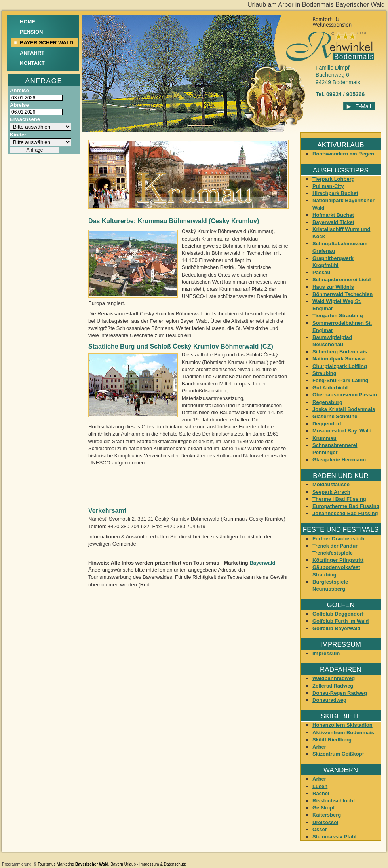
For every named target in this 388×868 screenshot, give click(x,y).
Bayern (117, 864)
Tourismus (47, 864)
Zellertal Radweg (333, 686)
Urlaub (130, 864)
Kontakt (32, 63)
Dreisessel (325, 822)
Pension (31, 32)
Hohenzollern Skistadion (342, 725)
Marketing (65, 864)
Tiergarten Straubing (338, 316)
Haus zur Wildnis (333, 287)
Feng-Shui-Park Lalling (340, 380)
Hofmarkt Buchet (333, 215)
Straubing (324, 373)
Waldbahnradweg (334, 678)
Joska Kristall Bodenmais (344, 409)
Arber (319, 747)
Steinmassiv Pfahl (334, 837)
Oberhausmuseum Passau (345, 395)
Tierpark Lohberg (334, 179)
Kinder (18, 135)
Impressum (326, 653)
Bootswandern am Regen (343, 154)
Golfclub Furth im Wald (341, 621)
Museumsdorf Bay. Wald (342, 431)
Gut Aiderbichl (330, 388)
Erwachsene (25, 119)
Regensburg (327, 402)
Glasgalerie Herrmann (339, 460)
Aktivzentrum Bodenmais (343, 732)
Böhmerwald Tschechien (342, 294)
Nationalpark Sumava (339, 359)
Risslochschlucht (334, 801)
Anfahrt (32, 53)
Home (28, 22)
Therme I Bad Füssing (339, 499)
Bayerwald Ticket (333, 222)
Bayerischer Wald (92, 864)
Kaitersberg (327, 815)
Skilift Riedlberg (332, 740)
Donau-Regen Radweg (340, 693)
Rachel (321, 793)
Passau (321, 272)
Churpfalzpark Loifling (340, 366)
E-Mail (363, 106)
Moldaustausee (331, 484)
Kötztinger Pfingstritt (338, 560)
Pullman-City (328, 186)
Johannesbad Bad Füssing (345, 513)
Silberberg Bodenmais (340, 352)
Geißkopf (323, 808)
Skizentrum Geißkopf (338, 754)
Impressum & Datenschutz (163, 864)
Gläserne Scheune (335, 416)
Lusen (320, 786)
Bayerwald (262, 563)
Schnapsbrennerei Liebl (341, 280)
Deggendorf (327, 424)
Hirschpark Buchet (335, 193)
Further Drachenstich (338, 539)
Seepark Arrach (331, 492)
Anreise (19, 90)
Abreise (19, 105)
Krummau (324, 438)
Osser (320, 829)
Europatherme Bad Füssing (346, 506)
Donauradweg (329, 700)
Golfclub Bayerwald (336, 628)
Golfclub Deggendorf (338, 614)
